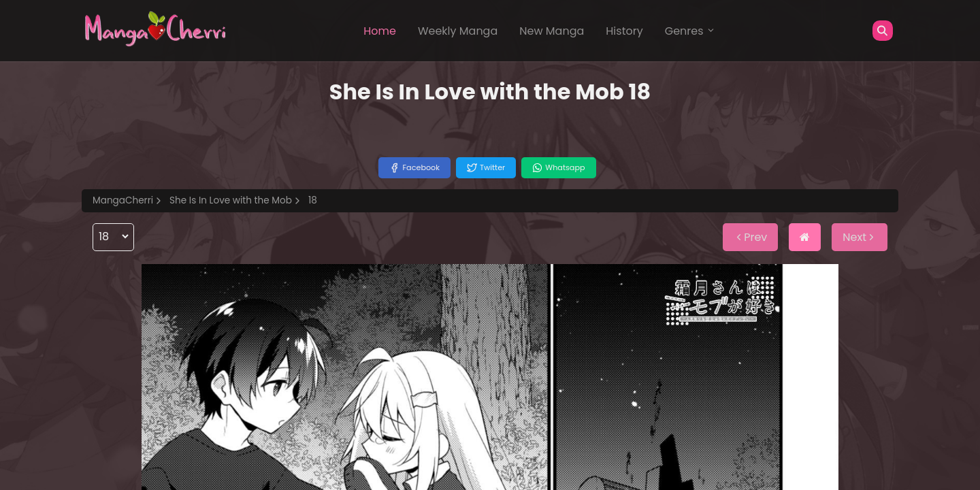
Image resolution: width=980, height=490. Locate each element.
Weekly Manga (458, 31)
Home (380, 31)
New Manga (552, 31)
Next (860, 237)
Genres (690, 31)
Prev (750, 237)
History (624, 31)
